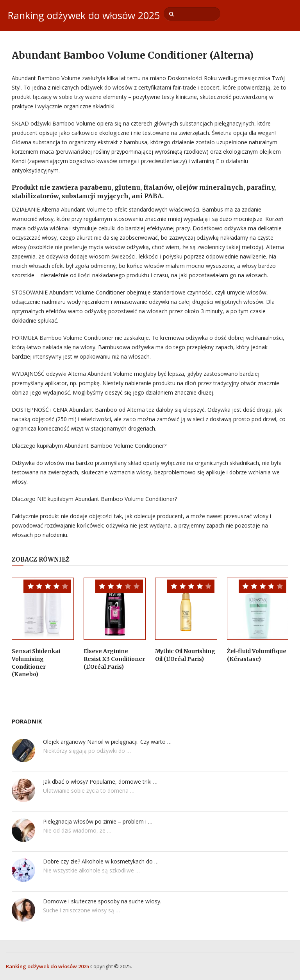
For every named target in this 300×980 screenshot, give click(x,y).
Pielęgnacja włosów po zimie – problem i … (98, 821)
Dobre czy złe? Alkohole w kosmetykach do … (101, 861)
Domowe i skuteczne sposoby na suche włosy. (102, 901)
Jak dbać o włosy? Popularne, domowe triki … (100, 782)
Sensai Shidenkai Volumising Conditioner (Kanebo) (36, 663)
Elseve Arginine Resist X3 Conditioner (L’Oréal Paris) (114, 659)
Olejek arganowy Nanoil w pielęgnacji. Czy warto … (107, 742)
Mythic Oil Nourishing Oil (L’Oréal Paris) (185, 655)
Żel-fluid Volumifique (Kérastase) (257, 655)
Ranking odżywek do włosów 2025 (84, 15)
